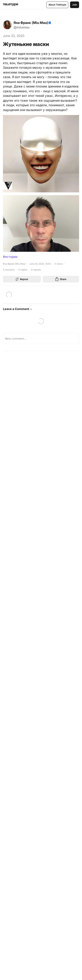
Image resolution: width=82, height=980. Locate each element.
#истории (10, 257)
